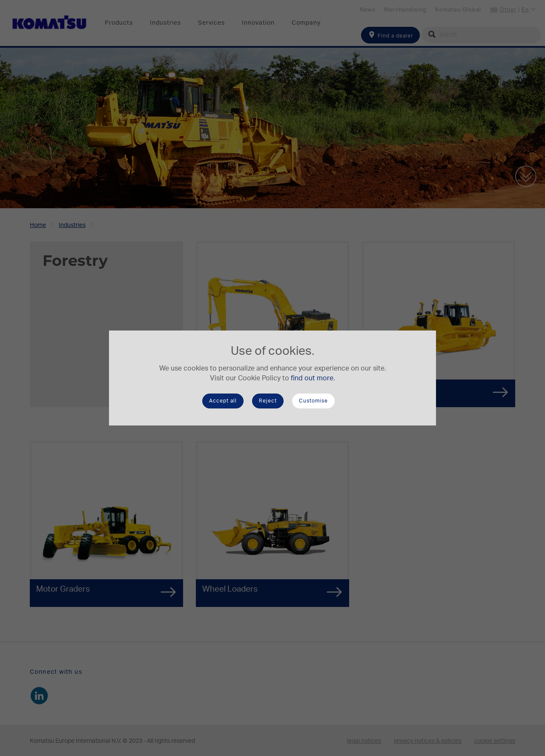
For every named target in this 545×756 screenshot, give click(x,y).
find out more (312, 378)
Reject (268, 401)
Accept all (223, 401)
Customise (313, 401)
